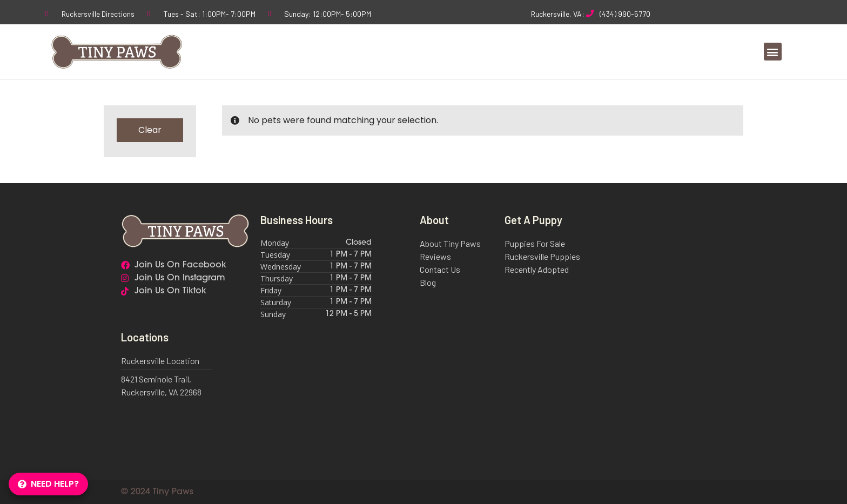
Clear (150, 130)
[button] (773, 52)
